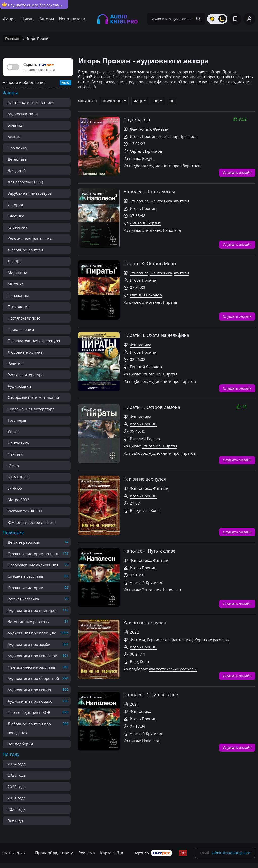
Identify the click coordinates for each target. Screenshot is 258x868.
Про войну (18, 148)
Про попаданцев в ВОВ (29, 712)
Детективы (18, 159)
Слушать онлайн (237, 173)
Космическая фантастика (30, 239)
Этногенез (139, 201)
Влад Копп (139, 661)
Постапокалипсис (24, 318)
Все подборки (20, 744)
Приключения (21, 329)
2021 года (17, 798)
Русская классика (23, 599)
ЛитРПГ (15, 261)
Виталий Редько (145, 439)
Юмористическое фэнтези (32, 522)
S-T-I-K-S (15, 488)
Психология (19, 307)
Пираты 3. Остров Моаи (150, 263)
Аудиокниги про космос (30, 701)
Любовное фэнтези (25, 250)
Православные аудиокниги (33, 565)
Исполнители (72, 19)
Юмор (13, 466)
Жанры (9, 19)
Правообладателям (54, 853)
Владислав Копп (145, 510)
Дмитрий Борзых (146, 223)
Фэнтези (15, 454)
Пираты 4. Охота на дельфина (156, 335)
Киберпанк (18, 227)
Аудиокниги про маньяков (32, 656)
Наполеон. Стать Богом (149, 191)
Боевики (15, 125)
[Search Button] (198, 19)
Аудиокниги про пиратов (172, 381)
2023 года (17, 775)
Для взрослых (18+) (25, 182)
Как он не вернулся (145, 479)
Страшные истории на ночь (33, 554)
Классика (16, 216)
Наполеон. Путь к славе (149, 551)
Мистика (16, 284)
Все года (15, 821)
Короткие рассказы (212, 640)
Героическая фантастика (170, 640)
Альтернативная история (31, 102)
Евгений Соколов (146, 295)
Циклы (28, 19)
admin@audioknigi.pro (231, 853)
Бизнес (14, 136)
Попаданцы (18, 295)
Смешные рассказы (25, 576)
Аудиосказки (19, 386)
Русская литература (25, 375)
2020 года (17, 809)
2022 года (17, 787)
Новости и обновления (24, 82)
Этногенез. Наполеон (162, 590)
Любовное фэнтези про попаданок (29, 728)
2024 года (17, 764)
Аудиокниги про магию (29, 690)
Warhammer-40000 (25, 511)
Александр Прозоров (178, 136)
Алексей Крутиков (147, 582)
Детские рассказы (24, 542)
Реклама (87, 853)
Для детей (17, 170)
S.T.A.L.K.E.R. (19, 477)
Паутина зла (137, 120)
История (15, 205)
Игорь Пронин (143, 136)
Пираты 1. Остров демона (152, 407)
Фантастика (18, 443)
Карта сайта (112, 853)
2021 (134, 704)
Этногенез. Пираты (160, 374)
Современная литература (31, 409)
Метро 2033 (19, 500)
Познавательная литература (34, 341)
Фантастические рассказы (31, 667)
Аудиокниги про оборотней (33, 678)
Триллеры (17, 420)
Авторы (47, 19)
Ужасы (13, 431)
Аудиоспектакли (23, 114)
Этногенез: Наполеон (162, 230)
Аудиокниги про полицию (32, 633)
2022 (134, 632)
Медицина (17, 273)
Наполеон (151, 741)
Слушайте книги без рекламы (32, 5)
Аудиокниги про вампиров (33, 610)
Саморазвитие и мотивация (33, 397)
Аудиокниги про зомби (29, 644)
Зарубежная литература (30, 193)
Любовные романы (26, 352)
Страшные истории (25, 588)
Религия (15, 363)
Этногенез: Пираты (160, 302)
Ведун (148, 158)
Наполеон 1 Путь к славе (151, 695)
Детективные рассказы (29, 622)
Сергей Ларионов (146, 151)
